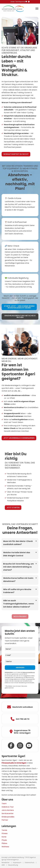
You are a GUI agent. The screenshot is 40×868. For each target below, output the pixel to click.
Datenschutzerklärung (29, 672)
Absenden (20, 668)
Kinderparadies (8, 817)
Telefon (9, 661)
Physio (4, 840)
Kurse (4, 837)
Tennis (4, 830)
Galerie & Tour (8, 807)
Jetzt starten (13, 508)
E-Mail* (8, 655)
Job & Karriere (8, 810)
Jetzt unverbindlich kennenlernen (19, 438)
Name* (8, 649)
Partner (5, 820)
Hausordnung (13, 865)
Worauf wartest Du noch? (16, 154)
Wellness (5, 847)
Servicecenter (8, 813)
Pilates (4, 843)
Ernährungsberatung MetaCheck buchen (20, 316)
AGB (3, 865)
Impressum (17, 863)
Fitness (5, 833)
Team (4, 804)
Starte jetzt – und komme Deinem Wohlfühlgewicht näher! (19, 307)
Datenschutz (30, 863)
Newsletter (6, 863)
